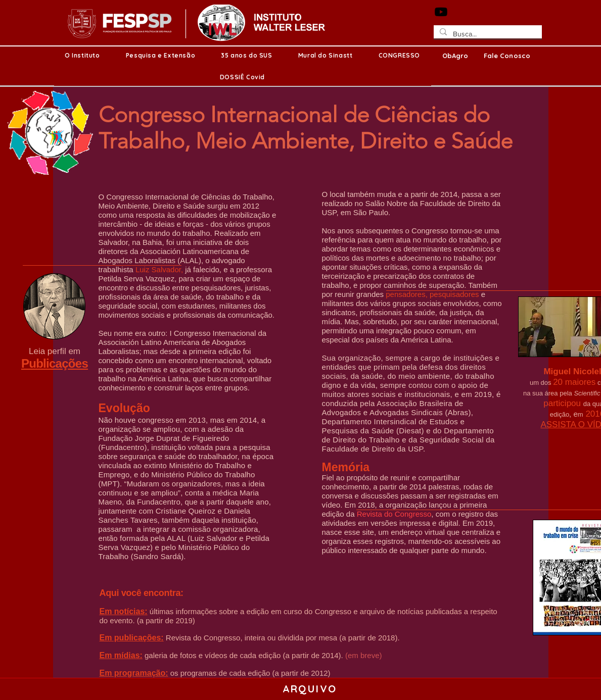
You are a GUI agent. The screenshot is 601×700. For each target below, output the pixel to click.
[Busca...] (487, 34)
